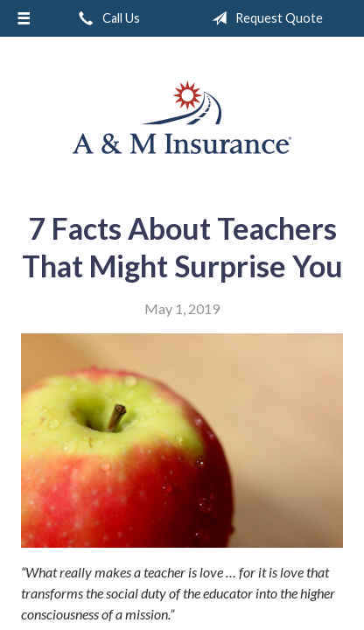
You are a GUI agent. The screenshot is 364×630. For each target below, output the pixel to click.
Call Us (106, 18)
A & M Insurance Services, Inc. (182, 117)
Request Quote (264, 18)
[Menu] (24, 18)
